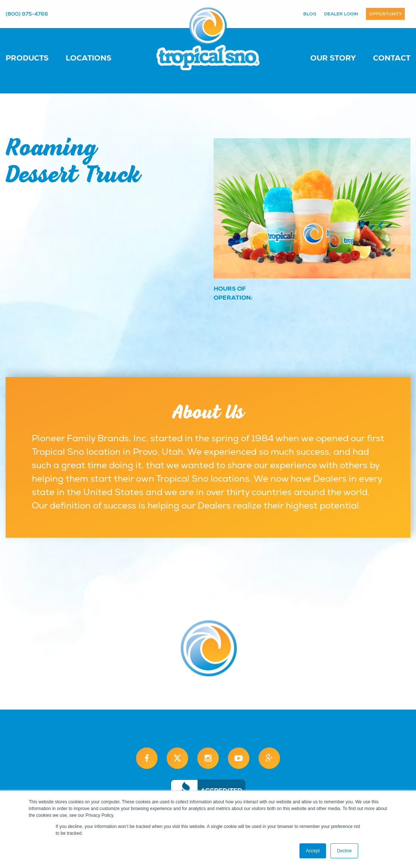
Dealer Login (341, 14)
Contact (392, 58)
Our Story (333, 58)
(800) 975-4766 (27, 14)
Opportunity (385, 14)
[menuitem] (35, 58)
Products (27, 58)
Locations (89, 58)
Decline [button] (344, 851)
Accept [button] (313, 851)
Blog (310, 14)
